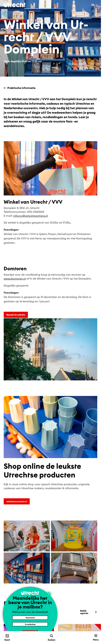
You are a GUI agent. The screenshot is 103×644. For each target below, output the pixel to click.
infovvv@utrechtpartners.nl (31, 216)
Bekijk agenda (89, 612)
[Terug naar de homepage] (15, 5)
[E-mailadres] (30, 624)
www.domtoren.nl (15, 279)
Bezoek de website (16, 315)
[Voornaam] (30, 618)
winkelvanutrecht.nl (17, 501)
